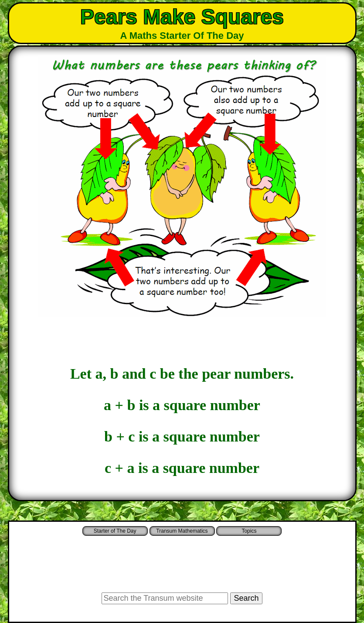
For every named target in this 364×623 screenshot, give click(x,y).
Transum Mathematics (182, 531)
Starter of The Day (115, 531)
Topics (249, 531)
